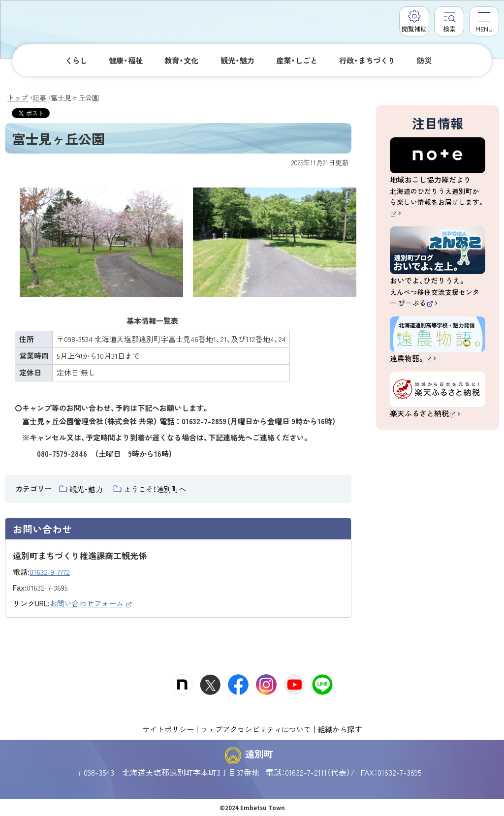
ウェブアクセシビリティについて (256, 729)
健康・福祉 (126, 60)
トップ (18, 97)
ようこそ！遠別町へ (155, 489)
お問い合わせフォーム (91, 603)
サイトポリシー (168, 729)
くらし (76, 60)
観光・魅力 (237, 60)
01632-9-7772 (50, 572)
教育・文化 (181, 60)
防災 (424, 60)
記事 (39, 97)
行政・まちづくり (367, 60)
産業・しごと (297, 60)
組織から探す (340, 729)
